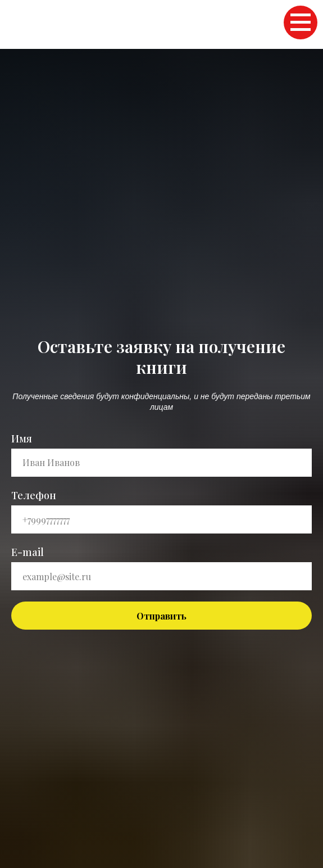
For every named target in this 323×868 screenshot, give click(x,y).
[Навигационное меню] (301, 22)
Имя (22, 438)
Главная (161, 24)
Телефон (34, 495)
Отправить (161, 616)
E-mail (28, 552)
